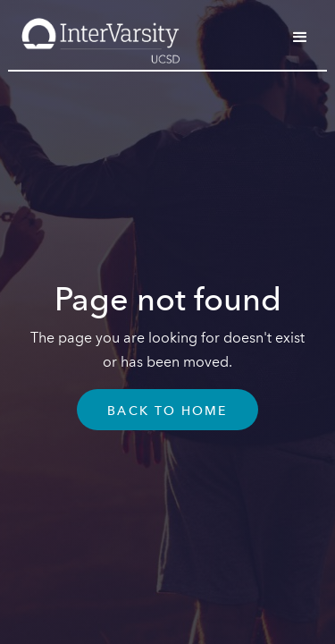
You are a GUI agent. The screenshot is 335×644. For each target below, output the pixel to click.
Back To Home (167, 411)
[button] (300, 38)
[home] (96, 34)
